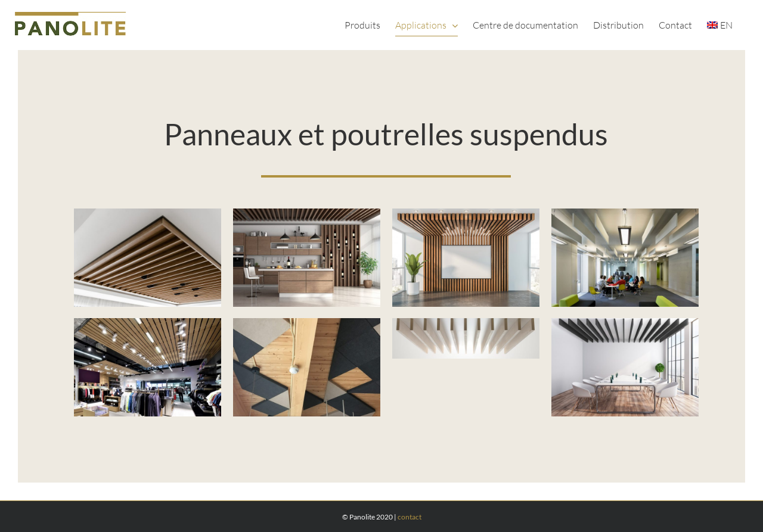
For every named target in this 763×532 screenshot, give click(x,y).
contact (410, 517)
